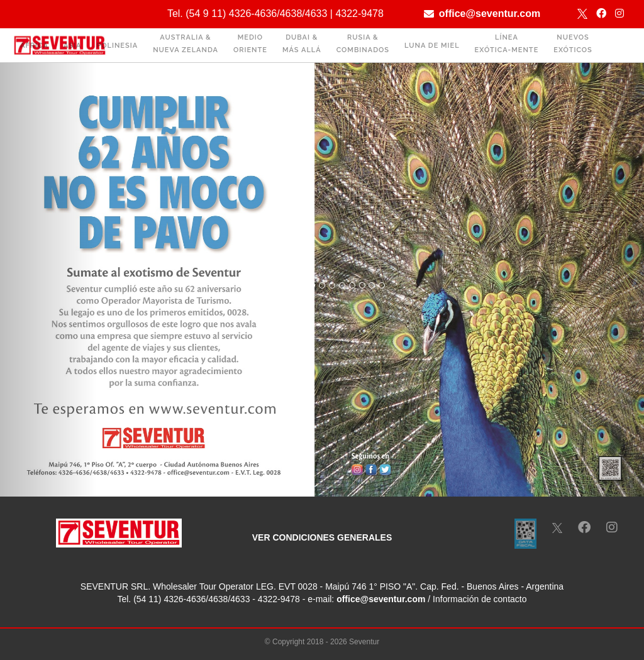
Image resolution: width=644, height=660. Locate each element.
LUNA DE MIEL (432, 46)
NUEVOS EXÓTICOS (573, 44)
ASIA (72, 46)
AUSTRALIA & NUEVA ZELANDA (186, 44)
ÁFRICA (34, 46)
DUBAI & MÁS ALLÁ (302, 44)
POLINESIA (117, 46)
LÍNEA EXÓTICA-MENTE (507, 44)
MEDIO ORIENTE (250, 44)
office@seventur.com (490, 14)
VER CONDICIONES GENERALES (322, 537)
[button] (48, 280)
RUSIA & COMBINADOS (363, 44)
